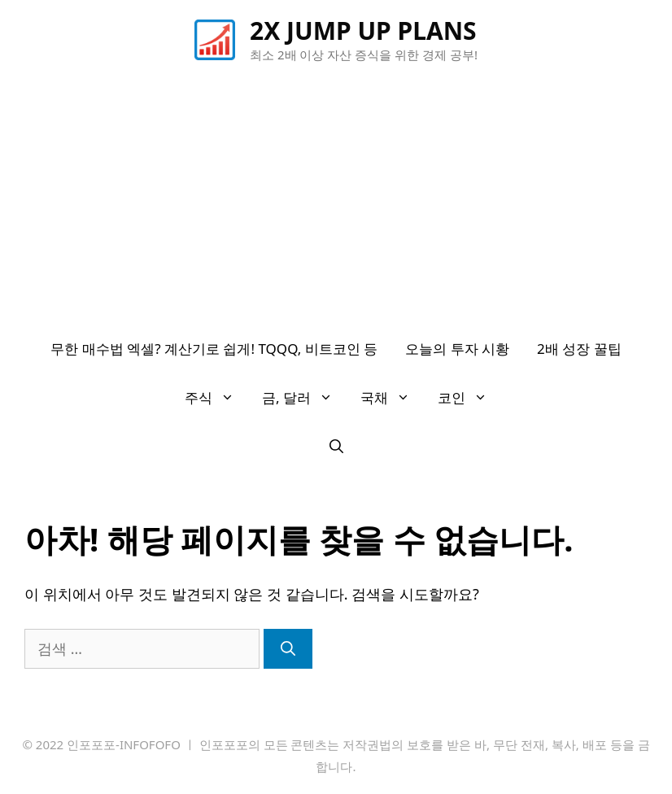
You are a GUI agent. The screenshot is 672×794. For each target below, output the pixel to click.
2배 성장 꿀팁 (579, 349)
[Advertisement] (336, 203)
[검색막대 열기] (336, 447)
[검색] (288, 649)
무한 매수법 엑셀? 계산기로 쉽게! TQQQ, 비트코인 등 (214, 349)
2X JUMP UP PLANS (363, 31)
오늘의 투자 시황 (457, 349)
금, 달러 (304, 398)
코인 (469, 398)
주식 (216, 398)
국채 (392, 398)
